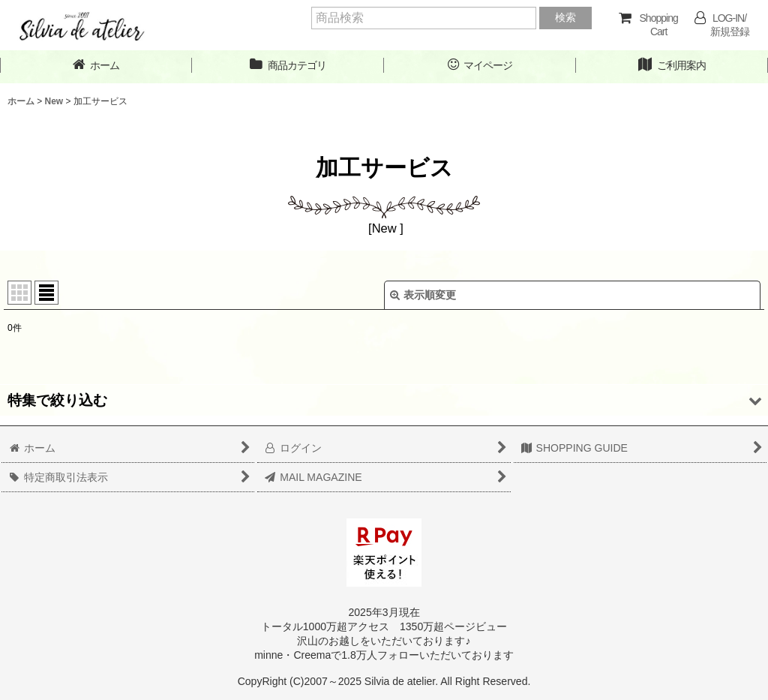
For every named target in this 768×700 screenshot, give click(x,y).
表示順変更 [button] (423, 295)
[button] (384, 400)
